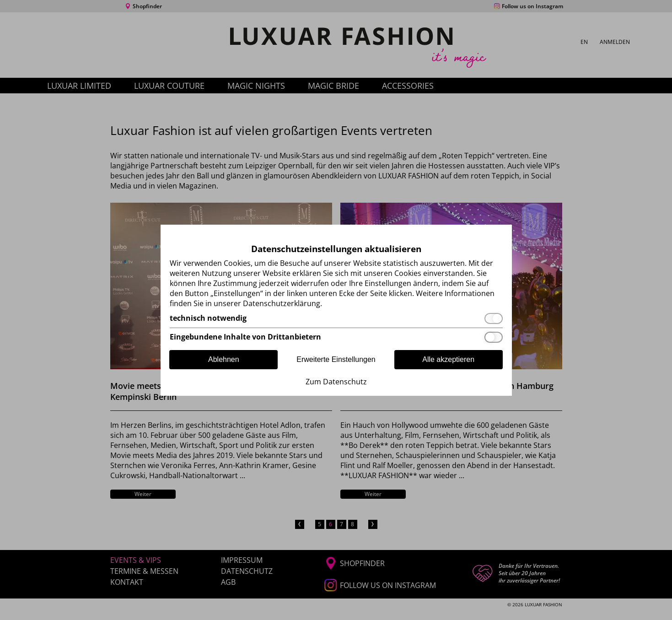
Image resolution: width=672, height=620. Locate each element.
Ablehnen (224, 359)
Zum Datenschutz (336, 382)
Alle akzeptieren (448, 359)
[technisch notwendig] (336, 318)
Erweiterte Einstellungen (336, 359)
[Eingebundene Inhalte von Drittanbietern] (336, 337)
